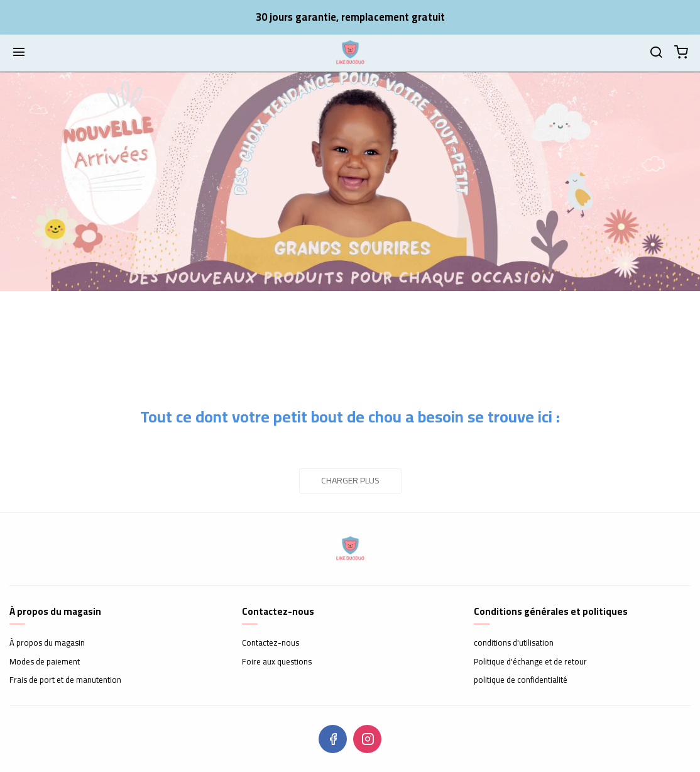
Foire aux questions (277, 662)
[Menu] (19, 53)
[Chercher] (656, 53)
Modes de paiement (45, 662)
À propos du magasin (47, 643)
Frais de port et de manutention (65, 680)
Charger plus (350, 480)
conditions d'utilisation (514, 643)
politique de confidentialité (521, 680)
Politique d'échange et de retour (530, 662)
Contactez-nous (271, 643)
